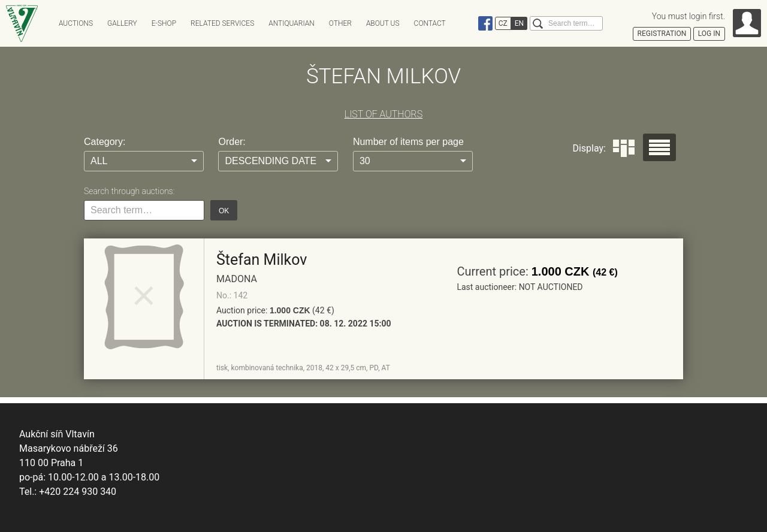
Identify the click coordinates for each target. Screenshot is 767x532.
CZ (503, 23)
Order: (232, 142)
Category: (105, 142)
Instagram (469, 23)
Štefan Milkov (262, 260)
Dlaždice (624, 148)
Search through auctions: (129, 191)
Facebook (485, 23)
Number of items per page (408, 142)
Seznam (659, 147)
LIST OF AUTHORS (383, 114)
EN (519, 23)
